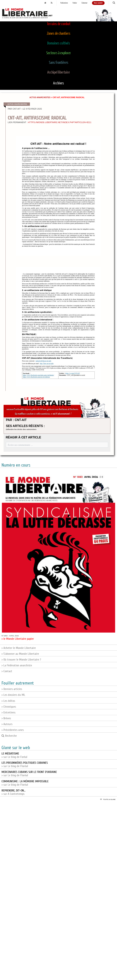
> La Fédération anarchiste (17, 665)
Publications (64, 3)
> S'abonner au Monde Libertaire (20, 654)
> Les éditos (8, 701)
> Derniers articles (12, 689)
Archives (58, 83)
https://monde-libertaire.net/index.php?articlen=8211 (60, 122)
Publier (75, 3)
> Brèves (6, 718)
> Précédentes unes (13, 730)
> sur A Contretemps (13, 792)
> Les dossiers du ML (13, 695)
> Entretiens (8, 712)
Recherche (9, 736)
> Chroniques (9, 707)
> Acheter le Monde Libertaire (19, 648)
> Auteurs (7, 724)
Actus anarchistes (40, 97)
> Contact (7, 671)
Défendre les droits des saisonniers (21, 429)
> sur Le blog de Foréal (14, 755)
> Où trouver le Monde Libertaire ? (21, 660)
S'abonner (84, 3)
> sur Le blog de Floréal (25, 764)
